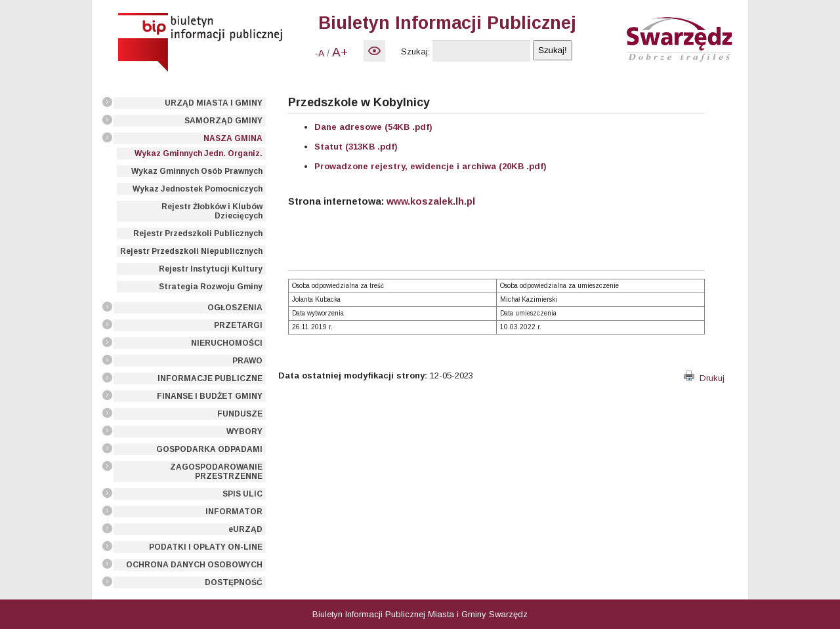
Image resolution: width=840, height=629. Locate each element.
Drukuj (704, 378)
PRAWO (247, 361)
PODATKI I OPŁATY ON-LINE (206, 547)
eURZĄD (245, 529)
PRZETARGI (238, 325)
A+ (340, 52)
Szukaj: (415, 51)
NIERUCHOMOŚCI (227, 343)
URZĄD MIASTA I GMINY (214, 103)
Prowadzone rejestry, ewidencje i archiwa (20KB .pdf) (430, 166)
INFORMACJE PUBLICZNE (210, 378)
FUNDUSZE (240, 414)
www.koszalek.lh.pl (431, 201)
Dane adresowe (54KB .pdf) (373, 127)
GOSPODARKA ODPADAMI (209, 449)
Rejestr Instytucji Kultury (211, 269)
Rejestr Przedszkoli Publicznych (198, 233)
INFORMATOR (234, 512)
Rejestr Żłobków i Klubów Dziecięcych (212, 211)
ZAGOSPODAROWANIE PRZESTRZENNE (216, 472)
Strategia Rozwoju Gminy (211, 287)
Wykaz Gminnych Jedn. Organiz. (199, 153)
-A (320, 53)
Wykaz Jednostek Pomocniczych (198, 189)
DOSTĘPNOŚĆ (234, 582)
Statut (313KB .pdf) (356, 147)
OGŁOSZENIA (235, 308)
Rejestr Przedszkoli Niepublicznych (191, 251)
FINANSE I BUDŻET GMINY (210, 396)
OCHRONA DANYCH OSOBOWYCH (194, 565)
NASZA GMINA (233, 138)
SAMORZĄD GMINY (223, 121)
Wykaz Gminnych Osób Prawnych (197, 171)
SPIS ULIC (242, 494)
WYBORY (244, 432)
